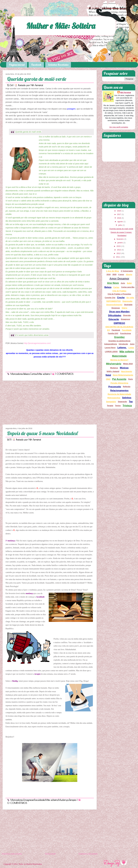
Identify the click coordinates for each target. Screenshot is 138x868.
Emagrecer (29, 800)
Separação (122, 402)
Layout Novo (110, 348)
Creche (121, 298)
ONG (108, 379)
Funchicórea (126, 333)
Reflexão (127, 387)
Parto (130, 379)
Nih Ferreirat (37, 85)
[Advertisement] (50, 403)
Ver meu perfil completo (119, 127)
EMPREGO (119, 323)
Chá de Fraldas (119, 291)
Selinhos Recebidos (58, 65)
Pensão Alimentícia (119, 383)
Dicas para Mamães (119, 312)
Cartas (33, 374)
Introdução (123, 344)
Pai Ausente (119, 379)
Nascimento (127, 371)
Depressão (128, 301)
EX (109, 330)
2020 (119, 211)
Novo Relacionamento (123, 375)
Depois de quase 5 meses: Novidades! (42, 433)
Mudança (63, 800)
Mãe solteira (44, 374)
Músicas (124, 368)
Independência (111, 344)
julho (120, 225)
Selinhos (127, 398)
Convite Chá (110, 298)
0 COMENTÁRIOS (17, 803)
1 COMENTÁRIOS (64, 374)
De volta (130, 298)
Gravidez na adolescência (119, 341)
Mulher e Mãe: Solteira (61, 26)
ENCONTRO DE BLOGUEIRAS (119, 327)
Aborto (129, 275)
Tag (131, 402)
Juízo (132, 344)
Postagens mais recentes (12, 854)
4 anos (121, 274)
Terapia (73, 800)
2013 (119, 250)
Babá (129, 283)
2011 (118, 257)
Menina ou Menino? (119, 360)
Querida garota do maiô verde (37, 79)
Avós (123, 283)
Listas (131, 348)
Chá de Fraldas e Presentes (119, 294)
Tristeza (127, 406)
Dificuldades (115, 315)
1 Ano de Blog (112, 271)
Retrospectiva (114, 398)
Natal (108, 375)
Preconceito (115, 387)
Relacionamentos (119, 391)
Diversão (127, 315)
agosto (120, 222)
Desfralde (128, 305)
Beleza (26, 374)
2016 (119, 218)
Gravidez (119, 337)
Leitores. (122, 348)
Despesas (116, 308)
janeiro (120, 243)
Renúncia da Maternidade (119, 394)
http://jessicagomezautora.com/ (37, 343)
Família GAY (113, 333)
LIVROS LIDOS (111, 352)
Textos (118, 406)
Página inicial (17, 65)
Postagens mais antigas (88, 854)
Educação (114, 319)
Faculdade (39, 800)
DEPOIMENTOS (114, 301)
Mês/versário (114, 364)
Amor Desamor (119, 278)
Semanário (111, 402)
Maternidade (119, 356)
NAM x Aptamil (113, 371)
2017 (119, 214)
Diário (124, 308)
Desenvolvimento (114, 305)
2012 (119, 253)
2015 (119, 246)
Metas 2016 (128, 364)
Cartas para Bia (128, 287)
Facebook (36, 65)
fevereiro (120, 239)
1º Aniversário (127, 271)
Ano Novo (113, 283)
